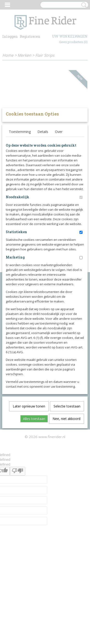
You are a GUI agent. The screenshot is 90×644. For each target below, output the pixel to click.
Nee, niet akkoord (66, 489)
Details (43, 202)
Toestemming (20, 202)
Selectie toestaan (67, 476)
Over (59, 202)
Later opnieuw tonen (29, 476)
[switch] (81, 268)
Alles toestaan (34, 489)
